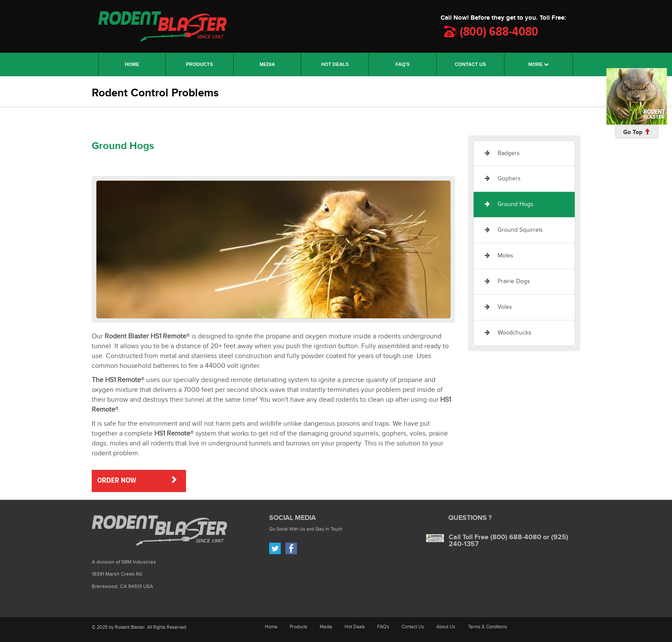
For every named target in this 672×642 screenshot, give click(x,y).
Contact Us (413, 627)
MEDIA (267, 64)
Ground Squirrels (514, 230)
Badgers (502, 153)
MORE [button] (539, 64)
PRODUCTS (199, 64)
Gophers (503, 178)
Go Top (637, 132)
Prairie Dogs (507, 281)
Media (326, 627)
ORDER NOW (137, 480)
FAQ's (383, 627)
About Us (446, 627)
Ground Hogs (509, 204)
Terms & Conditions (487, 627)
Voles (498, 307)
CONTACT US (470, 64)
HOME (142, 63)
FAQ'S (403, 64)
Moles (499, 255)
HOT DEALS (335, 64)
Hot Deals (355, 627)
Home (271, 627)
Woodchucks (508, 333)
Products (298, 627)
